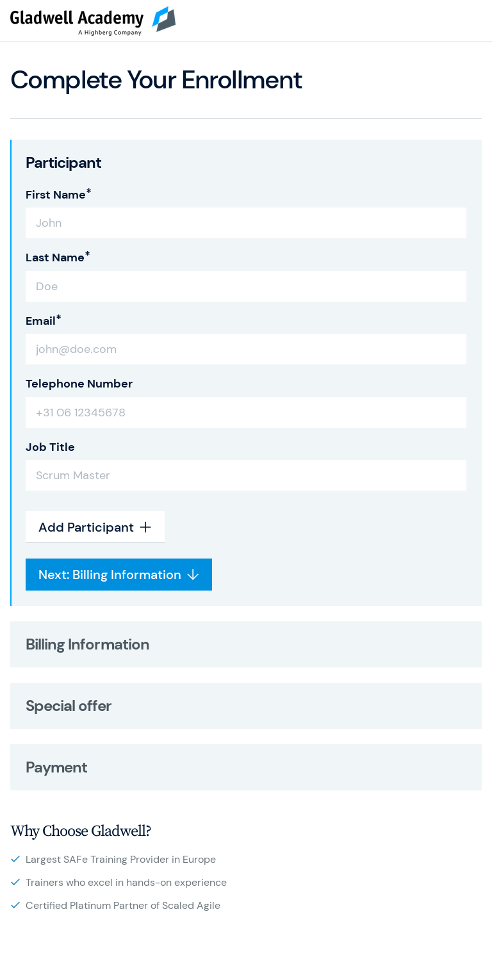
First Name (56, 195)
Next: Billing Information (119, 575)
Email (41, 321)
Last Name (55, 257)
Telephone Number (79, 384)
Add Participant (95, 527)
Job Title (50, 447)
